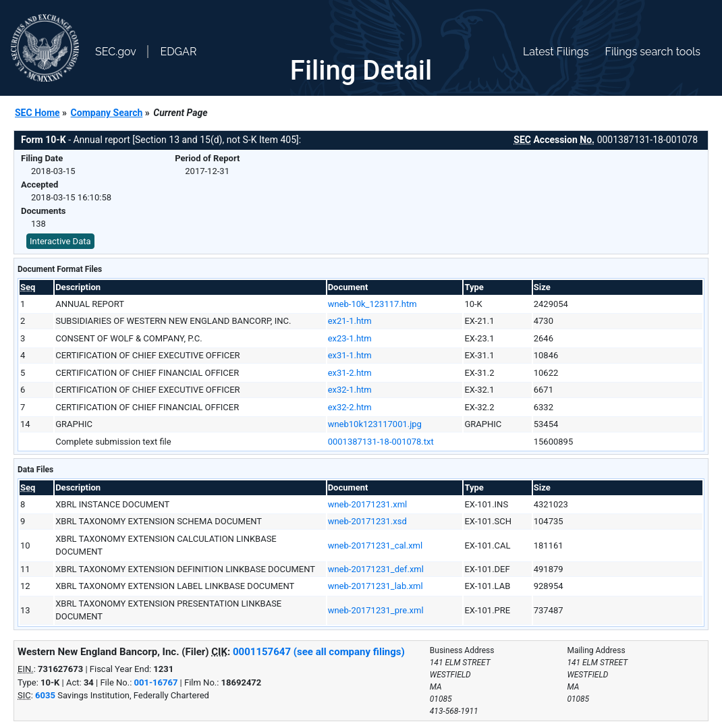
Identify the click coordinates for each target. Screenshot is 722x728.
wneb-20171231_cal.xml (376, 545)
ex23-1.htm (350, 338)
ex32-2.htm (350, 407)
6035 (45, 695)
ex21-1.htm (350, 321)
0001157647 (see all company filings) (319, 652)
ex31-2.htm (350, 373)
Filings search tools (652, 52)
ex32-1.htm (350, 390)
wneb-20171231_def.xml (376, 569)
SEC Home (37, 113)
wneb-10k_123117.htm (372, 304)
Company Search (107, 113)
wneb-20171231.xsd (367, 521)
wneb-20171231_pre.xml (376, 610)
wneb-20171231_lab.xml (376, 586)
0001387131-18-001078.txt (381, 442)
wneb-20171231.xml (368, 504)
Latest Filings (556, 52)
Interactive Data (60, 241)
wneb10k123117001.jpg (375, 424)
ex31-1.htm (350, 355)
